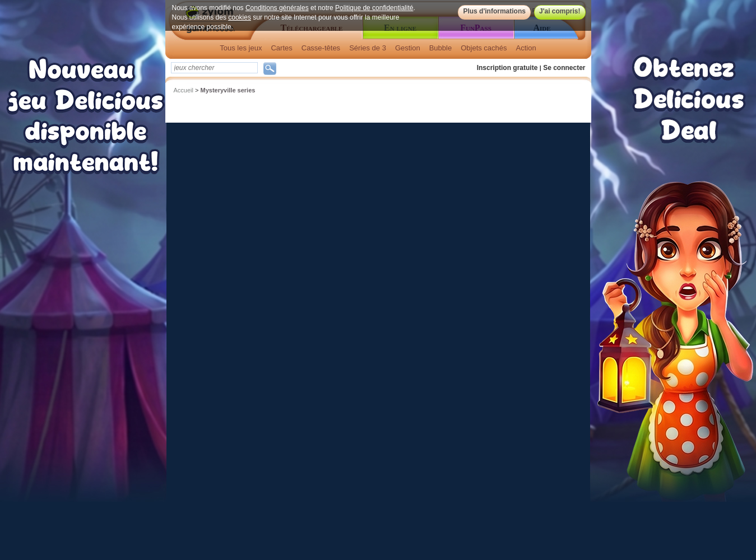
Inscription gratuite (507, 68)
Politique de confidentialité (374, 8)
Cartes (281, 48)
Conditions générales (277, 8)
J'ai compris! (560, 11)
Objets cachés (484, 48)
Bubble (440, 48)
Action (526, 48)
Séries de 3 (368, 48)
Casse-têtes (321, 48)
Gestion (408, 48)
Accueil (184, 90)
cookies (240, 17)
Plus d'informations (494, 11)
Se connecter (564, 68)
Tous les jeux (241, 48)
